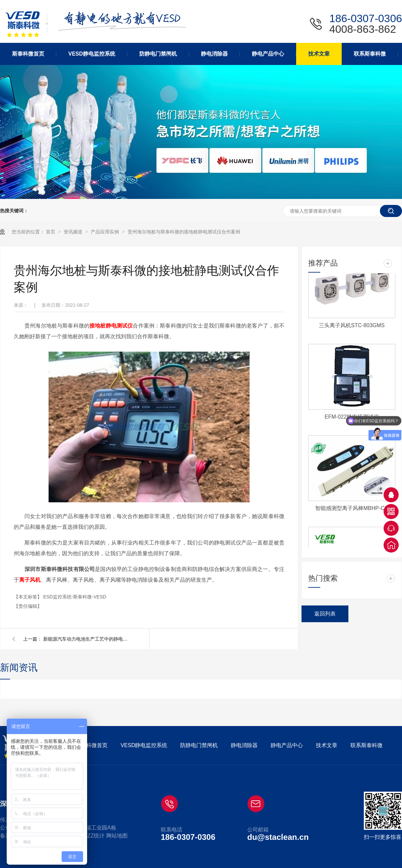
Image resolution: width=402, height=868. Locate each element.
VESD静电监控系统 (144, 745)
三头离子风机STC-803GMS (352, 326)
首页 (51, 232)
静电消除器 (244, 745)
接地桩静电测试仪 (111, 326)
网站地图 (117, 836)
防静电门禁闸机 (199, 745)
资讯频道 (74, 232)
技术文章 (327, 745)
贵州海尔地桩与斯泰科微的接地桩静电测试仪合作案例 (184, 232)
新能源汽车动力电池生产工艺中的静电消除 (87, 639)
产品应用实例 (106, 232)
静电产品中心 (287, 745)
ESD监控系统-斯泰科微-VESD (75, 597)
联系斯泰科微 (366, 745)
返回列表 (325, 614)
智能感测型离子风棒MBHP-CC (352, 509)
